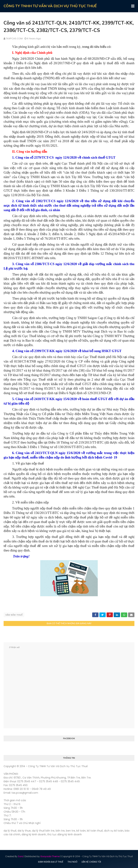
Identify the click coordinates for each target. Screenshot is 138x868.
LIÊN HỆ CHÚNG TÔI (91, 862)
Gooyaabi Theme (50, 856)
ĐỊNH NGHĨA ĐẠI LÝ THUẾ (51, 862)
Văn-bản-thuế (14, 615)
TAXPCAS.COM (14, 39)
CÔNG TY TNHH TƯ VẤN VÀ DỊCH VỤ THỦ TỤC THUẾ (50, 6)
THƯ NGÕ (72, 862)
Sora (21, 856)
